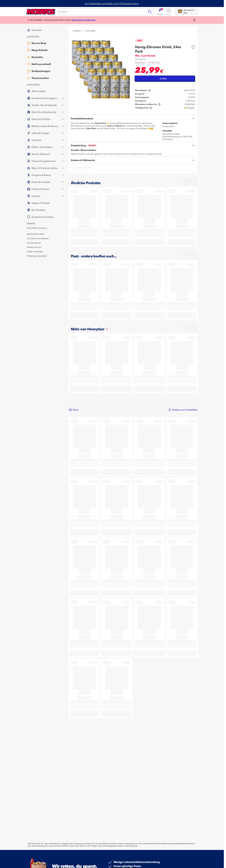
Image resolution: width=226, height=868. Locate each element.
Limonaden (90, 31)
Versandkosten (54, 844)
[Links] (186, 181)
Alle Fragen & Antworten (84, 20)
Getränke (77, 31)
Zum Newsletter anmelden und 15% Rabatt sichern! (112, 3)
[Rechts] (194, 181)
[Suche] (102, 12)
